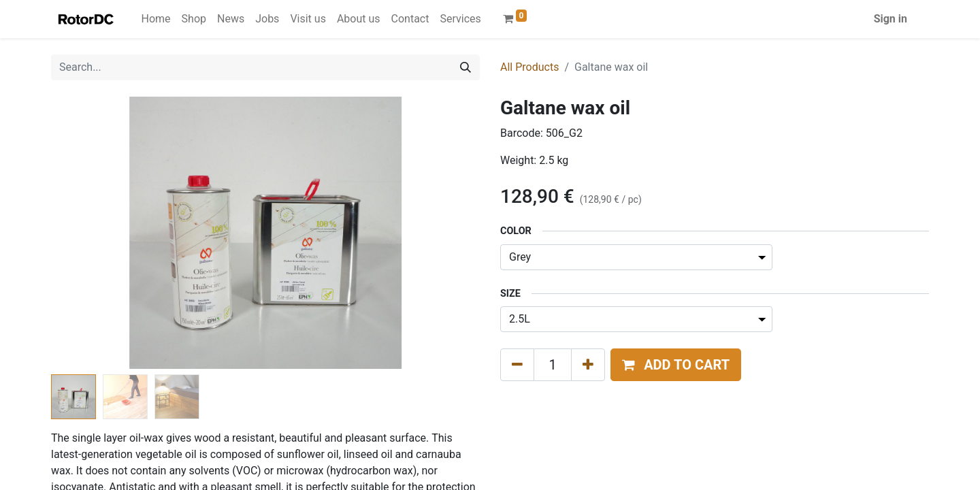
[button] (676, 365)
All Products (529, 67)
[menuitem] (156, 19)
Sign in (891, 19)
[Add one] (588, 365)
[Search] (465, 67)
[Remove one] (517, 365)
